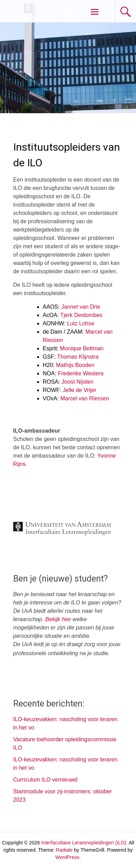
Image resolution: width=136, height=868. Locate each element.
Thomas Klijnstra (78, 357)
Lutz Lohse (81, 323)
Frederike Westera (81, 373)
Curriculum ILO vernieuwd (45, 780)
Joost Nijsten (78, 382)
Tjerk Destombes (81, 315)
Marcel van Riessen (85, 398)
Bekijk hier (58, 619)
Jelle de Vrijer (80, 390)
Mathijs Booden (75, 365)
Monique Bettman (82, 348)
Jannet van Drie (81, 307)
